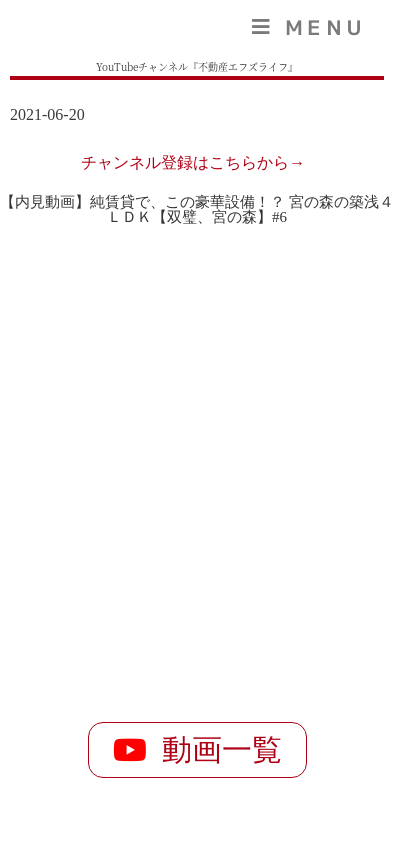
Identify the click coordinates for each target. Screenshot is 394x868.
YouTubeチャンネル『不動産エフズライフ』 (197, 66)
